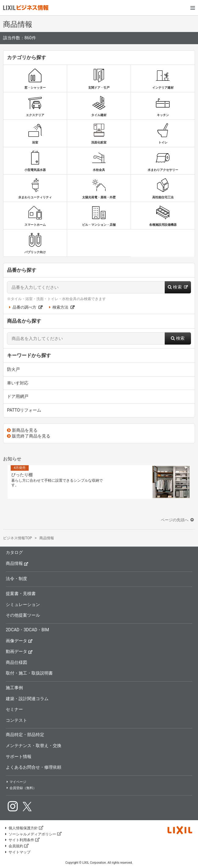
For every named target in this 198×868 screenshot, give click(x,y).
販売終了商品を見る (29, 436)
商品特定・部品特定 (25, 735)
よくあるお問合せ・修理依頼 (34, 767)
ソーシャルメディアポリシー (33, 834)
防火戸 (13, 369)
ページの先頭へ (178, 520)
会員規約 (16, 846)
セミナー (14, 709)
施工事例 (14, 688)
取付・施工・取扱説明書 (29, 673)
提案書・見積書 (21, 593)
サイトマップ (17, 852)
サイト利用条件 (22, 840)
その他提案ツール (23, 615)
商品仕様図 (16, 662)
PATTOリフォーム (24, 410)
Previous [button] (3, 481)
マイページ (16, 782)
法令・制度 (16, 579)
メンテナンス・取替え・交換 (34, 746)
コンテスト (16, 720)
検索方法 (61, 307)
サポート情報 (19, 756)
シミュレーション (23, 604)
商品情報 (17, 563)
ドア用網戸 (18, 396)
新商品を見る (22, 430)
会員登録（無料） (21, 788)
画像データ (19, 641)
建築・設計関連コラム (27, 699)
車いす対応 (18, 383)
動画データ (19, 651)
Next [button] (195, 481)
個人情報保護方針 (24, 828)
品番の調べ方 (25, 307)
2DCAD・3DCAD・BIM (27, 630)
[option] (99, 482)
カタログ (14, 552)
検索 (178, 287)
